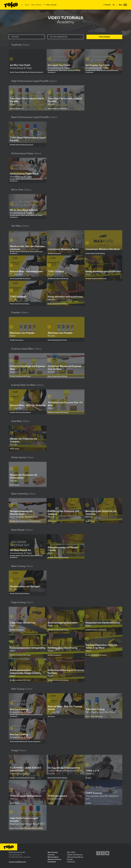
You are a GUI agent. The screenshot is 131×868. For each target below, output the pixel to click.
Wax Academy (36, 5)
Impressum (71, 862)
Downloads (52, 862)
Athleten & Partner (54, 859)
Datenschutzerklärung (75, 857)
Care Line (51, 855)
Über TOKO (71, 852)
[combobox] (27, 37)
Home (27, 5)
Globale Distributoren (75, 855)
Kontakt (70, 859)
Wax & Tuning (53, 852)
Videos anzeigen (104, 37)
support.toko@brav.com (17, 862)
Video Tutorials (51, 5)
